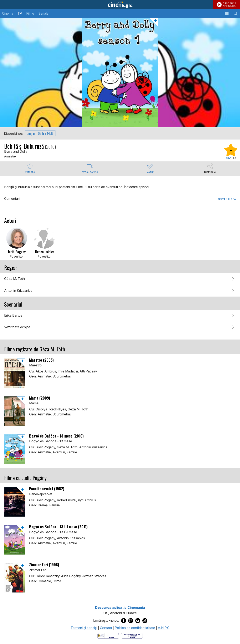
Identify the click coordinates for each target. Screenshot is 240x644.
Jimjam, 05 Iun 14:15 (40, 133)
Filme (30, 13)
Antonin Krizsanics (18, 291)
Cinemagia (120, 5)
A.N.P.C (164, 628)
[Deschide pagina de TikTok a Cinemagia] (145, 621)
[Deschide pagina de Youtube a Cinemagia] (138, 621)
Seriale (43, 13)
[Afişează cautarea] (236, 14)
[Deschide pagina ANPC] (108, 635)
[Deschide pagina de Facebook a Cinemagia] (124, 621)
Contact (106, 628)
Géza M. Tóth (14, 279)
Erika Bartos (13, 315)
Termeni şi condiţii (84, 628)
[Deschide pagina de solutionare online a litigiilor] (132, 635)
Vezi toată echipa (17, 327)
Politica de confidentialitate (135, 628)
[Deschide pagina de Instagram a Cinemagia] (131, 621)
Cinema (8, 13)
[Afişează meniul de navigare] (227, 14)
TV (20, 13)
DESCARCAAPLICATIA (230, 5)
